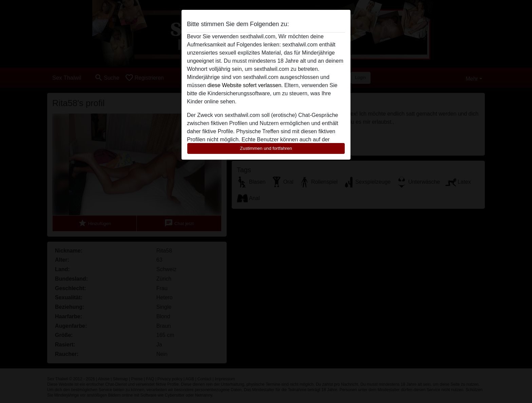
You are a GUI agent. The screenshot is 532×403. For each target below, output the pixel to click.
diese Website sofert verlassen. (245, 85)
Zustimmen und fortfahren (266, 148)
